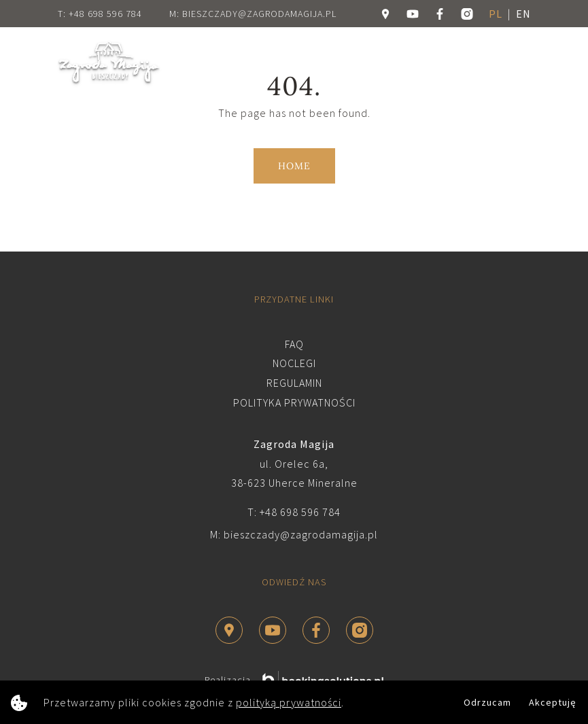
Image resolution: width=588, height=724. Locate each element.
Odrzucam (487, 702)
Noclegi (294, 363)
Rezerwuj (429, 63)
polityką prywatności (289, 702)
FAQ (294, 344)
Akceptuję (553, 702)
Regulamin (294, 383)
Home (294, 166)
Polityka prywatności (294, 402)
